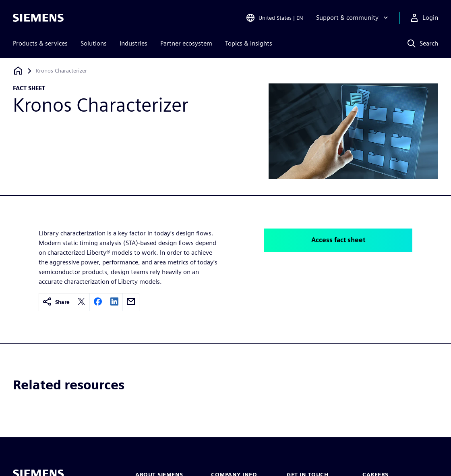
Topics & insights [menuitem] (249, 43)
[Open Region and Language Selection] (274, 18)
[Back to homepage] (18, 71)
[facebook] (98, 302)
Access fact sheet (338, 240)
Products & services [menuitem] (40, 43)
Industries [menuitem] (133, 43)
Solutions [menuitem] (94, 43)
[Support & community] (353, 18)
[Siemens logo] (38, 18)
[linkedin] (114, 302)
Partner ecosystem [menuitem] (186, 43)
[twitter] (81, 302)
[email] (131, 302)
